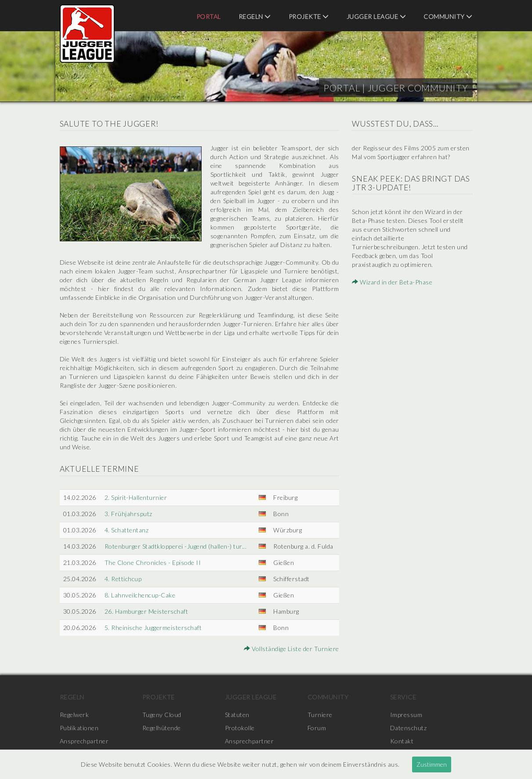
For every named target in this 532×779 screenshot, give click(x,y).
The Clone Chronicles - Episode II (153, 562)
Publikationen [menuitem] (79, 728)
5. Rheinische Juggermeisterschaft (153, 628)
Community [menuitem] (448, 16)
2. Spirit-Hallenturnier (136, 497)
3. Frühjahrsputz (128, 514)
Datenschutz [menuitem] (409, 728)
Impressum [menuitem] (406, 715)
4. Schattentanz (127, 530)
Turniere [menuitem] (320, 715)
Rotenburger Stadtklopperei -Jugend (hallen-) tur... (176, 546)
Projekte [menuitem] (309, 16)
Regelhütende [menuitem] (162, 728)
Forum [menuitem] (317, 728)
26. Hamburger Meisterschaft (147, 611)
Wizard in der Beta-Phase (392, 282)
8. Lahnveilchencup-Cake (140, 595)
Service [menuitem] (403, 697)
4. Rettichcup (123, 579)
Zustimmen (432, 764)
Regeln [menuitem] (255, 16)
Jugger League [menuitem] (376, 16)
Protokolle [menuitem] (240, 728)
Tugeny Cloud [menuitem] (162, 715)
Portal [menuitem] (209, 16)
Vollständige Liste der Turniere (291, 649)
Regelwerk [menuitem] (74, 715)
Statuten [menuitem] (237, 715)
